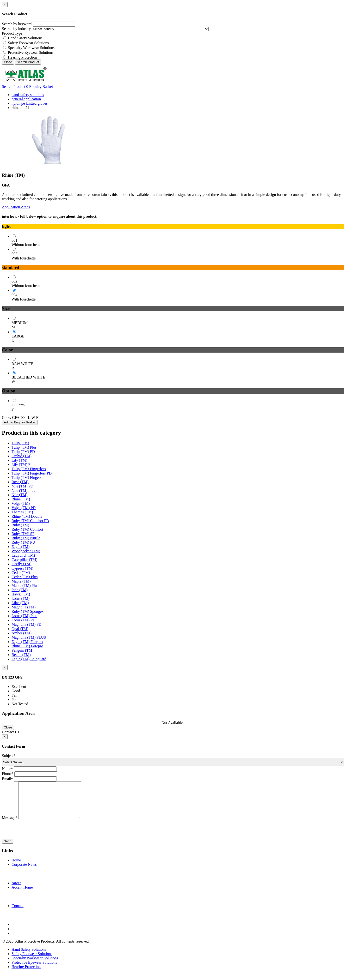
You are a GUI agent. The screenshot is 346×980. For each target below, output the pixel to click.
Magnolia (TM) (24, 607)
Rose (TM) (20, 482)
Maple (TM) (21, 581)
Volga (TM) (21, 503)
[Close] (5, 4)
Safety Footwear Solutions (28, 43)
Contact (18, 913)
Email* (7, 779)
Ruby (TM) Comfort (27, 529)
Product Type (12, 33)
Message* (10, 825)
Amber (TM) (22, 633)
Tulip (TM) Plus (24, 447)
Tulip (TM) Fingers (27, 478)
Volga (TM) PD (24, 508)
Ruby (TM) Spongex (28, 611)
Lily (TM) (19, 460)
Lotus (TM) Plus (24, 616)
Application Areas (16, 207)
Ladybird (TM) (23, 555)
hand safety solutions (28, 95)
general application (26, 99)
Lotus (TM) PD (24, 620)
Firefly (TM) (21, 564)
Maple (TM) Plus (25, 586)
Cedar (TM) (21, 573)
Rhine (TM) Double (27, 516)
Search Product (28, 62)
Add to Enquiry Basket (20, 422)
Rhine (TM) (21, 499)
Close (8, 62)
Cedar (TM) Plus (25, 577)
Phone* (8, 774)
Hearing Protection (22, 57)
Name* (7, 769)
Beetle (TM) (21, 655)
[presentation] (38, 836)
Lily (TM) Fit (22, 465)
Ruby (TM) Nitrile (26, 538)
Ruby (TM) (20, 525)
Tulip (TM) (20, 443)
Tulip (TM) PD (23, 452)
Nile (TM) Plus (23, 490)
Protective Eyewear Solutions (31, 52)
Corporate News (24, 872)
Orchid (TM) (22, 456)
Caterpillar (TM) (24, 560)
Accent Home (22, 894)
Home (16, 867)
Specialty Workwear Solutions (31, 48)
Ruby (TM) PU (23, 542)
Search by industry (16, 29)
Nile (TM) (19, 495)
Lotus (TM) (21, 598)
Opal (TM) (20, 629)
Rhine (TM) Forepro (27, 646)
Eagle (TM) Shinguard (29, 659)
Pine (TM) (20, 590)
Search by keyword (17, 24)
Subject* (9, 756)
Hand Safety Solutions (25, 38)
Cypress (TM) (22, 568)
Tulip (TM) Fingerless (29, 469)
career (16, 890)
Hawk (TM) (21, 594)
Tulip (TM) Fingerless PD (32, 473)
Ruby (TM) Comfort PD (30, 521)
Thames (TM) (22, 512)
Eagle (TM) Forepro (27, 642)
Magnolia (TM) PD (26, 624)
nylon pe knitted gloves (30, 103)
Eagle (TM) (21, 547)
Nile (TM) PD (22, 486)
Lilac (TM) (20, 603)
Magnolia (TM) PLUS (29, 637)
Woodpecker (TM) (26, 551)
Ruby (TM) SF (23, 534)
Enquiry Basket (40, 87)
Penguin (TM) (22, 650)
